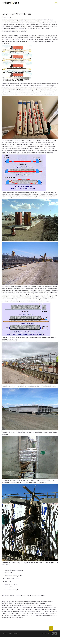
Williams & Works (12, 633)
